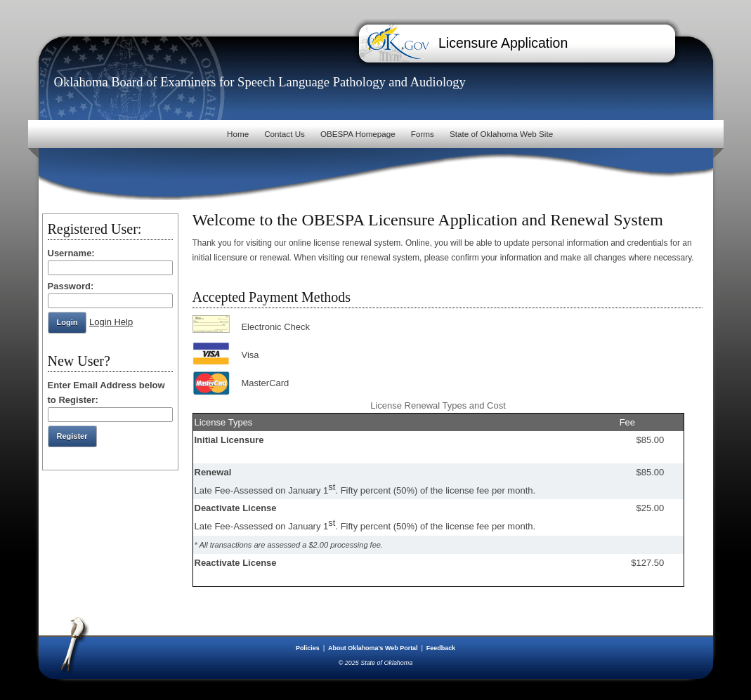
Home (238, 134)
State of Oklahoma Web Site (501, 134)
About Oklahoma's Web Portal (374, 648)
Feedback (441, 648)
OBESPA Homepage (358, 134)
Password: (71, 286)
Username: (71, 253)
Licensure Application (503, 43)
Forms (423, 134)
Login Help (111, 322)
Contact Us (285, 134)
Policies (308, 648)
